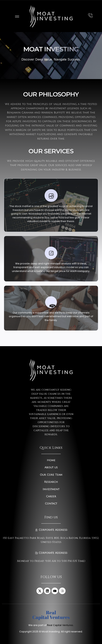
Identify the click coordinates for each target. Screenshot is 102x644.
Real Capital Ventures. (60, 625)
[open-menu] (16, 16)
